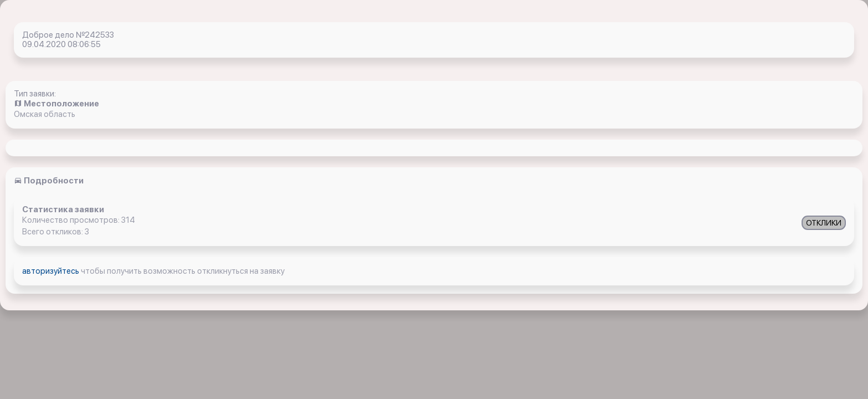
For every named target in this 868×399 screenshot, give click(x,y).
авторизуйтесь (51, 271)
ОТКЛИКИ (824, 223)
